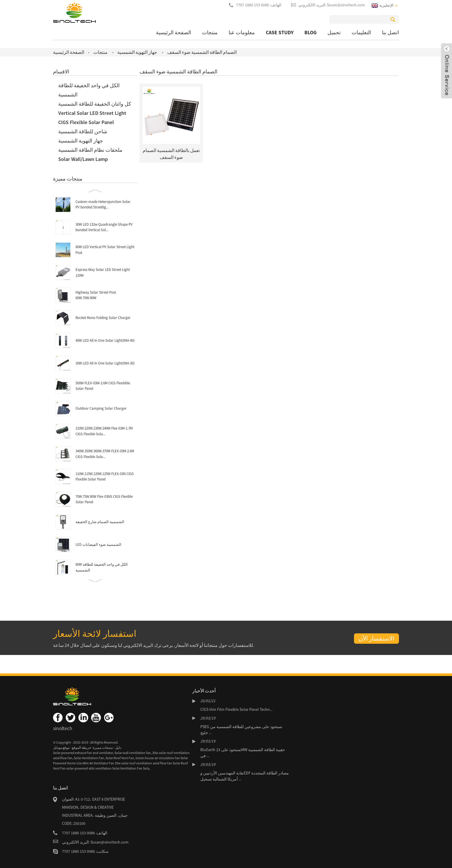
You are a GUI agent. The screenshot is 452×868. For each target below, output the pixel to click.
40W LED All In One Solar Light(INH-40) (105, 340)
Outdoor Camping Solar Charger (101, 408)
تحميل (334, 32)
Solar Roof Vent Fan (120, 758)
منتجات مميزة (103, 748)
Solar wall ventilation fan (133, 753)
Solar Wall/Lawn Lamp (83, 159)
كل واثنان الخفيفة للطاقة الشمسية (95, 104)
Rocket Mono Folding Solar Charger (103, 318)
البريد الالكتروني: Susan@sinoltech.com (332, 5)
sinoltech (63, 728)
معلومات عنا (242, 32)
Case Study (280, 32)
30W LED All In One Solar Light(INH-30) (105, 363)
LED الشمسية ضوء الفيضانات (98, 545)
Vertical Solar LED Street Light (92, 113)
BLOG (310, 32)
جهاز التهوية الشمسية (137, 52)
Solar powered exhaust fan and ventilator (83, 753)
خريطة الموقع (81, 748)
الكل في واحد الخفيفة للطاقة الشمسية (89, 90)
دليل (118, 748)
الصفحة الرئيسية (174, 32)
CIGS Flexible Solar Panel (86, 122)
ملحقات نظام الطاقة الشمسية (90, 150)
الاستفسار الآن (376, 638)
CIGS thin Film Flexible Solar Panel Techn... (236, 709)
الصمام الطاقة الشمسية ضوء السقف (202, 52)
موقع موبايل (61, 748)
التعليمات (361, 32)
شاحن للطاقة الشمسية (83, 131)
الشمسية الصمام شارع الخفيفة (100, 522)
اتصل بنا (390, 32)
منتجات (210, 32)
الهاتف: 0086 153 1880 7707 (259, 5)
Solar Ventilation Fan (89, 758)
